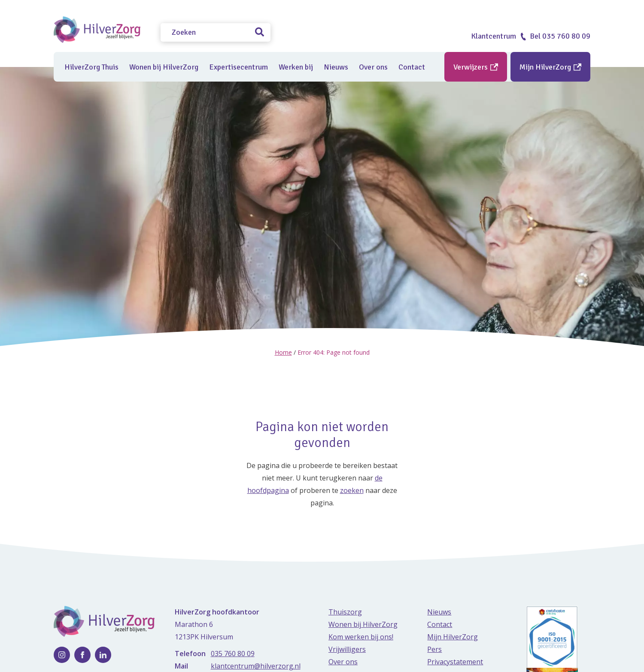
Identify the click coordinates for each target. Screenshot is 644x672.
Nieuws (336, 67)
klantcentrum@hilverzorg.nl (256, 666)
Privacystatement (455, 661)
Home (283, 352)
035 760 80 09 (233, 653)
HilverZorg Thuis (91, 67)
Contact (412, 67)
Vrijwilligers (347, 649)
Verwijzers (476, 67)
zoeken (352, 490)
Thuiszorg (345, 611)
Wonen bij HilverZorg (164, 67)
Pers (434, 649)
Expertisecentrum (238, 67)
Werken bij (296, 67)
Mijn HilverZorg (550, 67)
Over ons (373, 67)
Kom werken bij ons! (361, 636)
